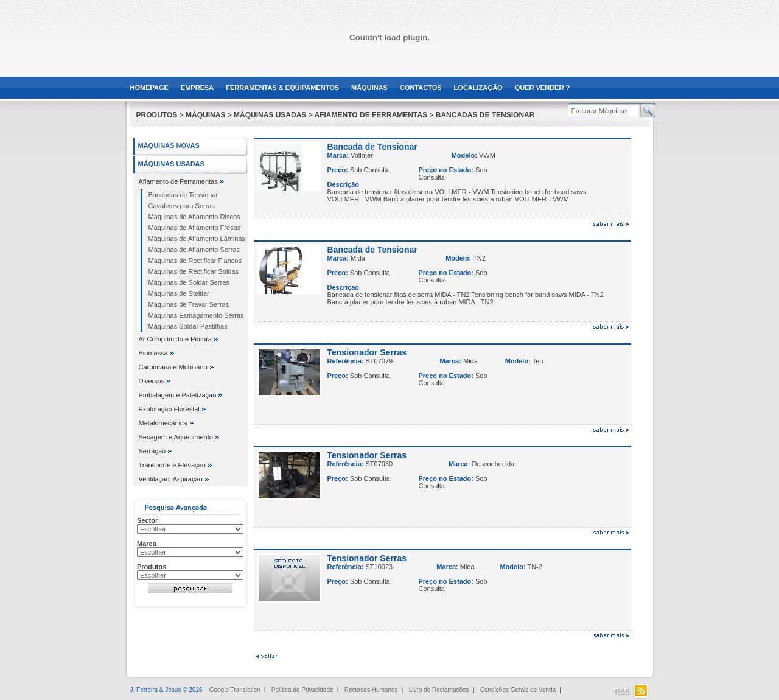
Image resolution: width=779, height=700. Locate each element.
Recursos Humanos (371, 690)
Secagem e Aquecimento (176, 437)
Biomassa (153, 353)
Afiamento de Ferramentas (178, 181)
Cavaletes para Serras (182, 206)
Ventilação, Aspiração (171, 479)
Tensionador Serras (367, 352)
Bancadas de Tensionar (183, 195)
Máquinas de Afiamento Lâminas (197, 239)
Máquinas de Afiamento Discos (194, 217)
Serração (152, 451)
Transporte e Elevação (172, 465)
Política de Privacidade (302, 690)
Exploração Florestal (169, 409)
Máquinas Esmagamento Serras (196, 315)
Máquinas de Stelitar (179, 293)
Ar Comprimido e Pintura (175, 339)
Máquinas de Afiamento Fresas (195, 228)
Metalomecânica (163, 423)
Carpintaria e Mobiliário (173, 367)
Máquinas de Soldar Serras (189, 282)
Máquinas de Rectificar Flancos (195, 261)
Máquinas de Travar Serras (189, 304)
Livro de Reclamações (439, 690)
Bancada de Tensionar (372, 147)
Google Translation (235, 690)
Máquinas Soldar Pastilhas (188, 326)
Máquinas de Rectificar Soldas (194, 271)
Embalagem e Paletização (178, 395)
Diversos (152, 381)
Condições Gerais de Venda (518, 690)
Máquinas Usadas (171, 164)
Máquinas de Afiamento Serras (194, 250)
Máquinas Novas (169, 145)
